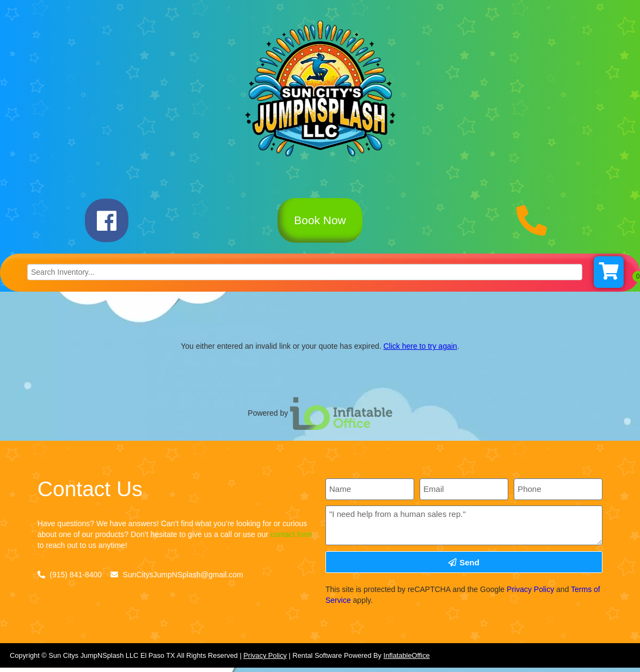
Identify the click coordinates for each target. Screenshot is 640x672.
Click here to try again (420, 352)
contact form (291, 540)
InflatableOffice (407, 660)
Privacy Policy (530, 595)
